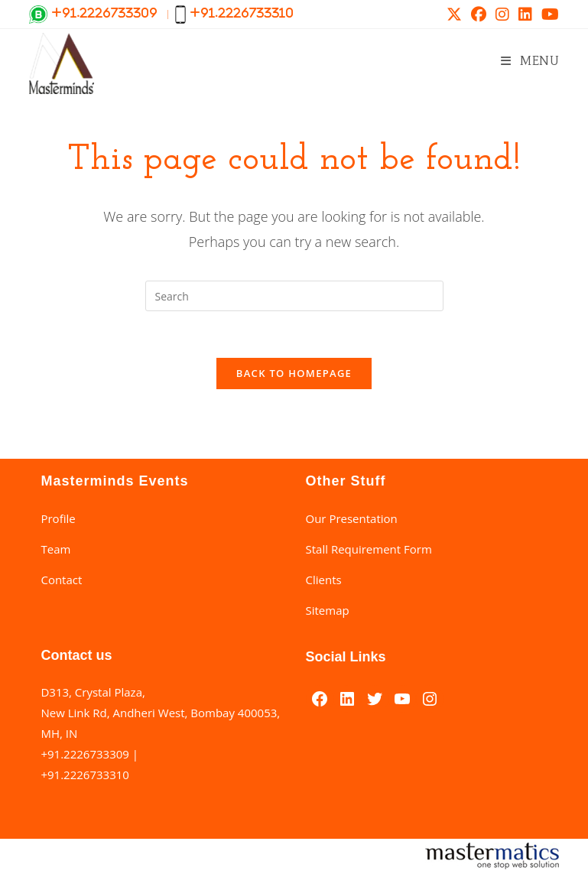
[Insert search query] (294, 296)
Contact (61, 580)
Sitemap (328, 610)
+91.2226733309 (84, 754)
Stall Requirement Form (369, 549)
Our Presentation (352, 518)
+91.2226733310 (84, 775)
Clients (324, 580)
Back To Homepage (294, 373)
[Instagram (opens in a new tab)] (502, 15)
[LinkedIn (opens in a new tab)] (525, 15)
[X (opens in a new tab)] (454, 15)
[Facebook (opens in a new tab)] (479, 15)
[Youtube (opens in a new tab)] (548, 15)
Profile (58, 518)
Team (55, 549)
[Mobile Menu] (530, 61)
